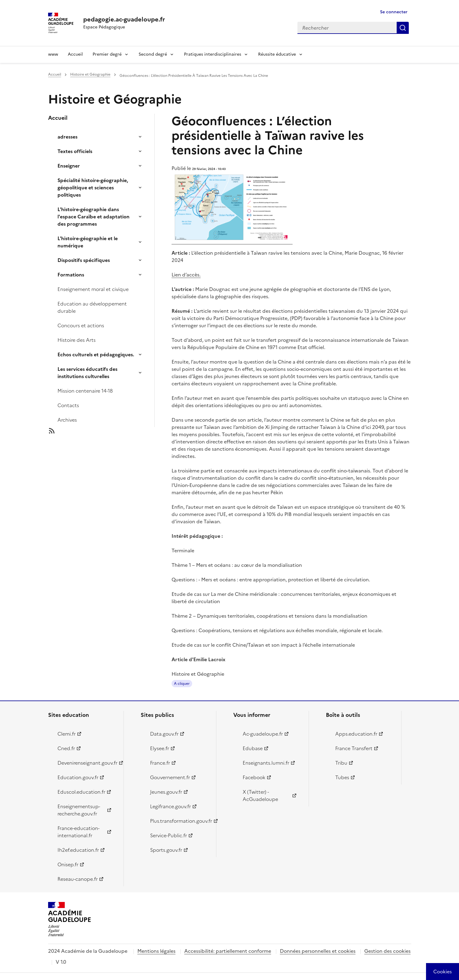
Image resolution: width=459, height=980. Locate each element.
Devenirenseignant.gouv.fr (87, 763)
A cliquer (182, 684)
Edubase (253, 748)
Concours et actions (81, 325)
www (53, 54)
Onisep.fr (68, 864)
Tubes (342, 777)
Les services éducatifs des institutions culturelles (87, 373)
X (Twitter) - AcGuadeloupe (260, 795)
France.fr (160, 763)
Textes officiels (75, 151)
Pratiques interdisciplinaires (213, 54)
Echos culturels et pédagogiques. (96, 354)
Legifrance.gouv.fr (170, 806)
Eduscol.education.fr (81, 792)
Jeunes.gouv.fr (166, 792)
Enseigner (69, 166)
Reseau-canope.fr (78, 879)
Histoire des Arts (77, 340)
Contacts (68, 405)
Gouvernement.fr (170, 777)
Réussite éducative (277, 54)
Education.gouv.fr (78, 777)
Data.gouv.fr (164, 734)
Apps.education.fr (356, 734)
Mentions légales (156, 951)
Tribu (341, 763)
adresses (67, 137)
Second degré (153, 54)
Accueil (75, 54)
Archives (67, 420)
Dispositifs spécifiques (84, 260)
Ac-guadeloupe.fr (263, 734)
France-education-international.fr (79, 832)
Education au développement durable (92, 307)
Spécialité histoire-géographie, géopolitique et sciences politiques (93, 188)
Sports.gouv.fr (166, 850)
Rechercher (403, 28)
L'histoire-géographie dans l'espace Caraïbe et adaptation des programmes (93, 217)
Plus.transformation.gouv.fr (180, 821)
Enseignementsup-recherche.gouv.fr (79, 810)
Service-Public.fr (169, 835)
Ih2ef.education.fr (78, 850)
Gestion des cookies (387, 951)
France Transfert (354, 748)
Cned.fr (66, 748)
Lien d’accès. (186, 275)
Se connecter (394, 12)
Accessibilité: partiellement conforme (228, 951)
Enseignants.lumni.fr (266, 763)
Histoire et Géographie (90, 74)
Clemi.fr (67, 734)
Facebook (254, 777)
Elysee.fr (160, 748)
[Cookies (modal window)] (443, 972)
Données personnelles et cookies (318, 951)
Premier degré (107, 54)
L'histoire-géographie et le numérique (88, 242)
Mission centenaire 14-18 (85, 391)
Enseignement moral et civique (93, 289)
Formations (71, 275)
